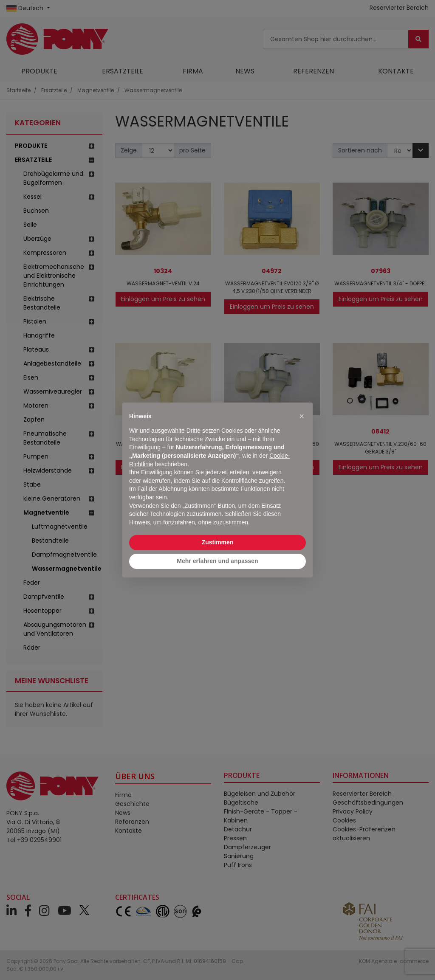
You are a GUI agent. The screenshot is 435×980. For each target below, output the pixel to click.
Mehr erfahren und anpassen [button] (217, 561)
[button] (302, 416)
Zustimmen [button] (218, 542)
